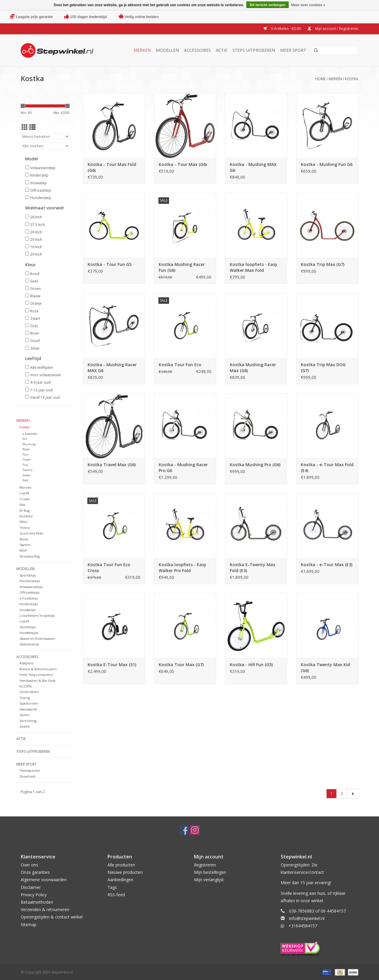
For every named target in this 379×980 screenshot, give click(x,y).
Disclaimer (31, 887)
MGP (23, 550)
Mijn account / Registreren (333, 29)
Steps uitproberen (254, 50)
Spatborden (29, 703)
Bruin (35, 333)
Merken (142, 50)
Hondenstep (41, 198)
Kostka (352, 79)
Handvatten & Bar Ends (37, 680)
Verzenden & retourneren (45, 909)
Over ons (29, 865)
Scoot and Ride (31, 533)
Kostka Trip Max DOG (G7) (323, 368)
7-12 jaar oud (41, 390)
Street (26, 475)
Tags (112, 887)
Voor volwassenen (46, 375)
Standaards (28, 709)
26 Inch (36, 232)
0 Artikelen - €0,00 (283, 29)
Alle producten (121, 865)
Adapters (27, 663)
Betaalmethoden (37, 902)
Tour (26, 455)
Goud (35, 341)
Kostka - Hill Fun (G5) (251, 665)
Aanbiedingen (120, 880)
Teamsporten (30, 770)
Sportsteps (28, 575)
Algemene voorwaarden (44, 880)
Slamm (25, 545)
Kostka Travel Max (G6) (112, 465)
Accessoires (197, 50)
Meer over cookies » (308, 5)
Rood (35, 274)
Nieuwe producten (125, 872)
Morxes (25, 487)
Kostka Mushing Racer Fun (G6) (182, 267)
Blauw (35, 296)
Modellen (167, 50)
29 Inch (36, 254)
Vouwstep (38, 183)
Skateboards (29, 644)
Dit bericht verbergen (268, 5)
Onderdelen (29, 692)
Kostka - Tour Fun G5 (110, 264)
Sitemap (29, 925)
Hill (25, 439)
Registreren (205, 865)
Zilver (35, 348)
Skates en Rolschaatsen (37, 638)
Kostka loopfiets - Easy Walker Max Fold (254, 267)
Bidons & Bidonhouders (38, 669)
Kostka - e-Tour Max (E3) (327, 565)
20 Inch (36, 239)
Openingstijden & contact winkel (52, 917)
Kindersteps (29, 604)
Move (24, 539)
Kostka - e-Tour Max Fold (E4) (327, 468)
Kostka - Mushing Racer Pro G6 (183, 468)
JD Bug (25, 510)
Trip (25, 465)
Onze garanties (35, 872)
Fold (25, 480)
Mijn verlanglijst (209, 880)
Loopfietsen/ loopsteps (37, 615)
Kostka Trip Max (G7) (323, 264)
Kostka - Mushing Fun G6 (327, 164)
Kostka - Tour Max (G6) (183, 164)
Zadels (25, 726)
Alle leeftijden (42, 368)
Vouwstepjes (29, 633)
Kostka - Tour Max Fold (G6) (112, 167)
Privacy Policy (34, 895)
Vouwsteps (28, 610)
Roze (34, 311)
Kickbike (26, 516)
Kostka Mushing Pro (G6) (255, 465)
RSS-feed (116, 895)
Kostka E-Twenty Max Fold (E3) (253, 568)
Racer (26, 449)
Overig (25, 698)
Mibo (24, 522)
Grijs (34, 326)
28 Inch (36, 217)
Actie (222, 50)
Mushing (29, 444)
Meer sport (293, 50)
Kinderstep (39, 175)
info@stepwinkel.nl (307, 918)
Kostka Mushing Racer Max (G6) (253, 368)
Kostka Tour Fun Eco (180, 365)
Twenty (28, 470)
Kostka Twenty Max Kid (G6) (325, 667)
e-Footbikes (30, 434)
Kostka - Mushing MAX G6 (253, 167)
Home (321, 79)
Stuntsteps (28, 627)
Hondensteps (30, 581)
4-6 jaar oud (40, 382)
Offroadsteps (29, 592)
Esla (22, 504)
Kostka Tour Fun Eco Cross (109, 568)
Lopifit (24, 493)
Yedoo (25, 528)
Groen (36, 289)
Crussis (25, 499)
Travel (27, 460)
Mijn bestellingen (210, 872)
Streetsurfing (30, 556)
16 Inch (36, 247)
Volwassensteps (31, 587)
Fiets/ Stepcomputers (36, 675)
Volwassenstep (43, 168)
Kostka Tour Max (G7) (181, 665)
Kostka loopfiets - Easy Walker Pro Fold (183, 568)
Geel (34, 281)
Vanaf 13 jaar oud (45, 397)
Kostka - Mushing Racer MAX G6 (112, 368)
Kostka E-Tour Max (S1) (112, 665)
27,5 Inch (38, 225)
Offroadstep (41, 190)
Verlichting (28, 721)
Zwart (35, 318)
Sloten (25, 715)
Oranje (36, 303)
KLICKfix (26, 686)
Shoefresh (28, 776)
